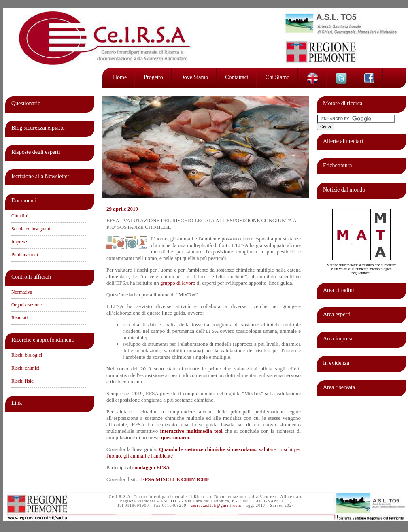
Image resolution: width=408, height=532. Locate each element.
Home (120, 77)
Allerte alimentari (343, 141)
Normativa (22, 292)
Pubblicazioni (25, 255)
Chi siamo (278, 77)
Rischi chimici (25, 368)
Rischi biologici (27, 355)
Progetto (153, 77)
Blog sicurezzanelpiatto (38, 128)
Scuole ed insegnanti (31, 229)
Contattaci (237, 77)
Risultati (20, 318)
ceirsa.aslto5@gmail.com (216, 505)
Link (17, 403)
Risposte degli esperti (36, 152)
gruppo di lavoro (178, 283)
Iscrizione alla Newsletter (40, 176)
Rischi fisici (23, 381)
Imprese (19, 242)
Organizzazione (27, 305)
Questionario (26, 103)
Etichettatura (338, 165)
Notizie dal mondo (344, 190)
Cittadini (20, 216)
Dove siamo (194, 77)
